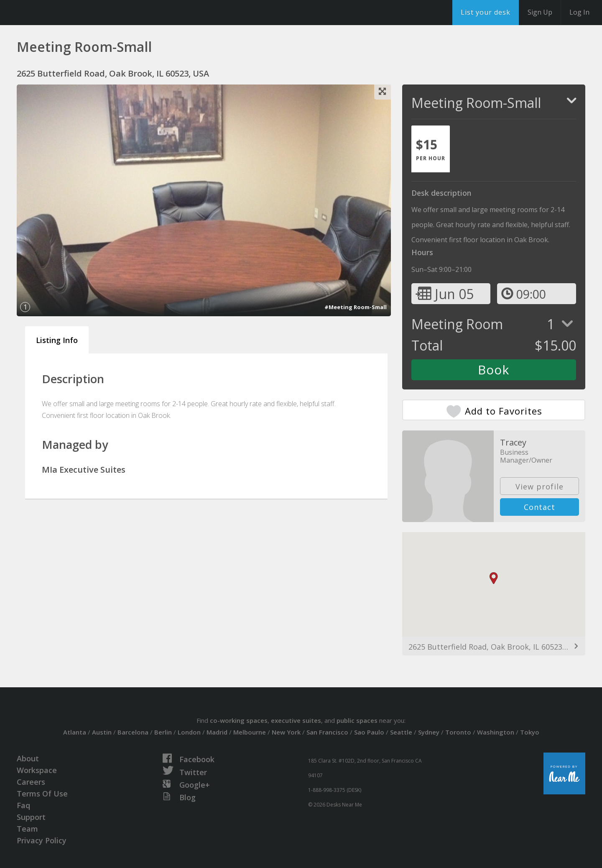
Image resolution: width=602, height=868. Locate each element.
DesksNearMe (58, 13)
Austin (102, 732)
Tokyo (530, 732)
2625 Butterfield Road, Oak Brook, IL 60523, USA (494, 647)
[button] (494, 578)
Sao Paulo (369, 732)
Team (27, 829)
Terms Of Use (42, 794)
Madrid (217, 732)
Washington (496, 732)
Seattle (401, 732)
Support (31, 817)
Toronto (458, 732)
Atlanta (75, 732)
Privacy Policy (42, 840)
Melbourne (250, 732)
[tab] (431, 149)
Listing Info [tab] (57, 340)
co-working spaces (239, 720)
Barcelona (133, 732)
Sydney (429, 732)
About (28, 758)
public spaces (357, 720)
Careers (31, 782)
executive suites (296, 720)
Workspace (37, 770)
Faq (23, 805)
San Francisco (327, 732)
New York (286, 732)
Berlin (163, 732)
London (189, 732)
